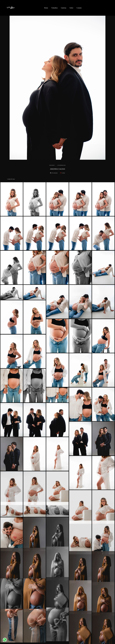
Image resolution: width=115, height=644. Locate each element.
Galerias (64, 8)
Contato (79, 8)
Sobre (71, 8)
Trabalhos (55, 8)
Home (46, 8)
